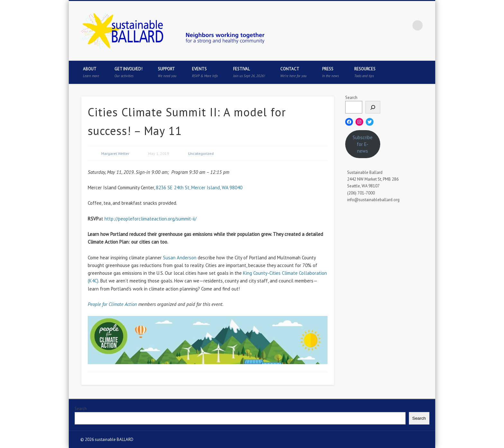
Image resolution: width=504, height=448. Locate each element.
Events (205, 72)
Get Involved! (128, 72)
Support (167, 72)
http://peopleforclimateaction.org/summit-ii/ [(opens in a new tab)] (150, 219)
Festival (249, 72)
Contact (293, 72)
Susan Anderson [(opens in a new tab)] (180, 258)
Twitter (378, 25)
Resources (365, 72)
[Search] (373, 107)
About (91, 72)
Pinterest (391, 25)
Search (351, 98)
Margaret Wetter (115, 153)
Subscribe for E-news (363, 144)
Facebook (365, 25)
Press (330, 72)
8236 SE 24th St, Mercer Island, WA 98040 (199, 188)
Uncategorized (201, 153)
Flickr (404, 25)
